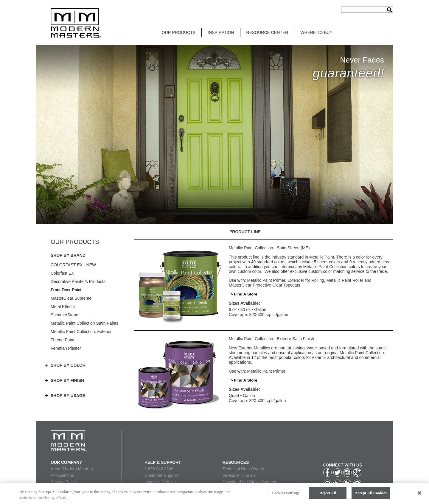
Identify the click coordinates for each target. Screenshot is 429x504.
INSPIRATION (221, 32)
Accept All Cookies (371, 495)
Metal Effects (63, 307)
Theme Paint (62, 340)
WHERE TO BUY (316, 32)
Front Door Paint (66, 290)
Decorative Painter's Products (78, 281)
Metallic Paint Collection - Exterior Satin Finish (271, 339)
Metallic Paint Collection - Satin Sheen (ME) (269, 248)
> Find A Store (244, 294)
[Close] (419, 494)
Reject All (328, 495)
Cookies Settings (286, 495)
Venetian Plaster (66, 348)
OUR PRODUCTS (179, 32)
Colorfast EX (62, 273)
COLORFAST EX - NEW (73, 265)
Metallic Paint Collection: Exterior (81, 332)
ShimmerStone (64, 315)
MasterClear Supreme (71, 298)
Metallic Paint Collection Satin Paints (84, 323)
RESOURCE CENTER (267, 32)
